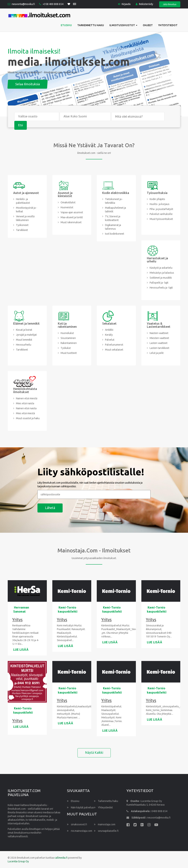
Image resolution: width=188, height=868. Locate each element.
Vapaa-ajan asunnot (72, 212)
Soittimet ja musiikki (161, 278)
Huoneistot (67, 207)
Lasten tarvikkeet (159, 348)
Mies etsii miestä (25, 413)
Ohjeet (148, 25)
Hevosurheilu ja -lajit (161, 288)
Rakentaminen (69, 343)
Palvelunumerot (114, 345)
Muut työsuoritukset (161, 219)
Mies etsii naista (25, 403)
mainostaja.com (105, 825)
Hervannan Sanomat (21, 610)
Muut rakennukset (71, 222)
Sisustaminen (68, 338)
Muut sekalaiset (114, 350)
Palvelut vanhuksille (161, 214)
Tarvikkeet (22, 230)
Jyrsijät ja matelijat (26, 335)
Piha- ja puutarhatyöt (161, 209)
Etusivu (66, 25)
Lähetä (50, 508)
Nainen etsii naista (26, 408)
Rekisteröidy (144, 4)
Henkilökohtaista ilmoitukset (25, 390)
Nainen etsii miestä (27, 398)
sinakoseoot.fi (77, 825)
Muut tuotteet (69, 353)
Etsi (21, 125)
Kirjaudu (124, 4)
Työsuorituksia (157, 193)
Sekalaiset (109, 323)
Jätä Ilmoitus (170, 4)
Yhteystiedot (168, 25)
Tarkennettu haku (91, 25)
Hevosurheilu (24, 345)
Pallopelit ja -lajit (159, 283)
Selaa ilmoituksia (59, 84)
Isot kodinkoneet (115, 234)
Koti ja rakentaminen (67, 325)
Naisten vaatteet (159, 333)
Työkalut (66, 348)
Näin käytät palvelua (80, 808)
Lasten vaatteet (159, 343)
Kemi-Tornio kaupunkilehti (68, 610)
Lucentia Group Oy (18, 862)
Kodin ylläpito (157, 199)
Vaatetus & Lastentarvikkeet (159, 325)
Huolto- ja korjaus (160, 204)
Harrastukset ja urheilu (157, 260)
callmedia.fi (61, 858)
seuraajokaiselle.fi (106, 831)
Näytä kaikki (94, 753)
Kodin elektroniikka (116, 193)
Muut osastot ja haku (28, 418)
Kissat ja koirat (24, 330)
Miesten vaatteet (159, 338)
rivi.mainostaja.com (80, 831)
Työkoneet (22, 225)
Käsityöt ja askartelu (161, 268)
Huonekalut (67, 333)
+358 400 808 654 (53, 4)
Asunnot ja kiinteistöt (65, 195)
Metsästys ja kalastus (162, 273)
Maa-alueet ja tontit (72, 217)
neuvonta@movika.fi (23, 4)
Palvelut (110, 340)
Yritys (18, 620)
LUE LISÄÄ (21, 650)
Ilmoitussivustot (123, 25)
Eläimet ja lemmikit (26, 323)
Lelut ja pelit (157, 353)
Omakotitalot (68, 202)
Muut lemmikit (24, 340)
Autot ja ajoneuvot (26, 193)
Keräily (109, 335)
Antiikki (109, 330)
